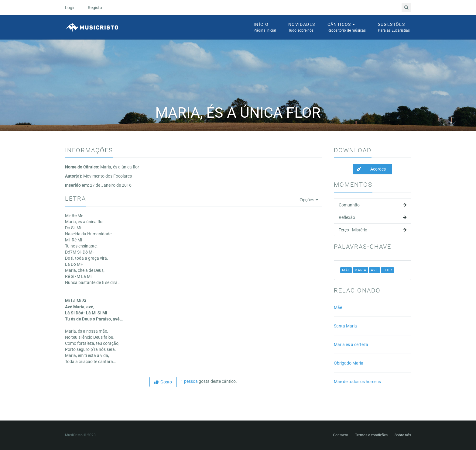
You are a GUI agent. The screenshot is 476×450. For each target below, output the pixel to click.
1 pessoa (189, 381)
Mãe (338, 307)
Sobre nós (403, 435)
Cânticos (347, 28)
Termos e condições (371, 435)
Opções (309, 200)
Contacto (341, 435)
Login (70, 8)
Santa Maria (345, 326)
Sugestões (394, 28)
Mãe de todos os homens (357, 382)
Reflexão (373, 217)
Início (265, 28)
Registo (95, 8)
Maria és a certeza (351, 344)
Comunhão (373, 205)
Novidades (302, 28)
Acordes (369, 169)
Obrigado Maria (349, 363)
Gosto (163, 382)
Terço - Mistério (373, 230)
